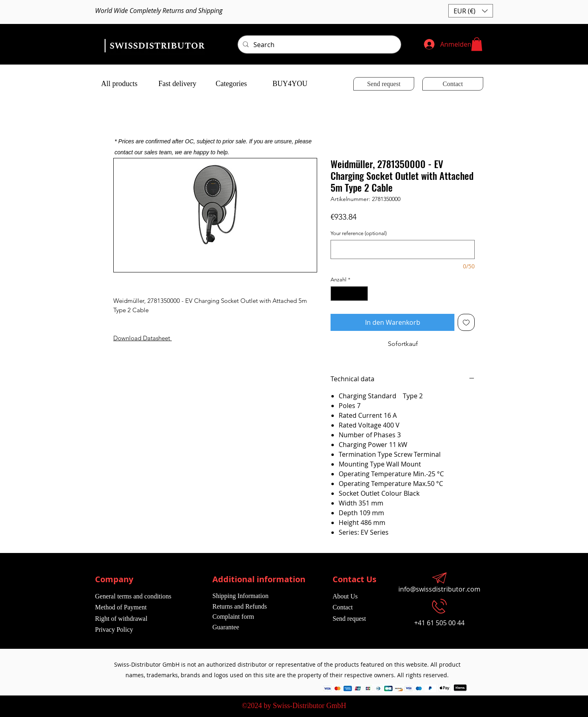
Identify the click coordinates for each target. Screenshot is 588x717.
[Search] (319, 45)
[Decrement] (337, 294)
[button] (471, 11)
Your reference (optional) (359, 233)
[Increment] (362, 294)
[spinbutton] (349, 294)
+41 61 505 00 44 (439, 623)
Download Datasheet (142, 338)
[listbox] (471, 11)
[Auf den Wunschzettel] (466, 322)
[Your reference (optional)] (403, 249)
